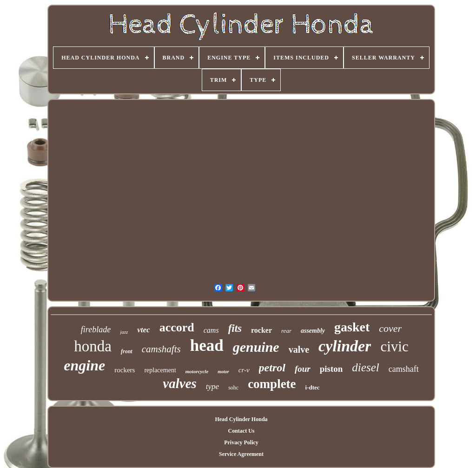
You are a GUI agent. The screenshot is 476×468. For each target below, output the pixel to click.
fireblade (96, 330)
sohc (233, 388)
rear (286, 331)
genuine (256, 347)
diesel (365, 367)
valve (299, 349)
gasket (352, 327)
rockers (125, 370)
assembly (313, 331)
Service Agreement (241, 454)
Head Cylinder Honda (241, 419)
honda (93, 346)
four (303, 369)
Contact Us (241, 431)
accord (177, 327)
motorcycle (197, 371)
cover (390, 328)
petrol (272, 368)
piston (331, 369)
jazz (124, 332)
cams (211, 330)
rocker (261, 330)
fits (235, 328)
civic (394, 346)
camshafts (161, 349)
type (212, 386)
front (127, 351)
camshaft (404, 369)
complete (272, 384)
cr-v (244, 370)
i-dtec (313, 387)
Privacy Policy (241, 442)
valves (179, 383)
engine (84, 365)
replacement (160, 370)
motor (223, 372)
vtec (143, 330)
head (207, 346)
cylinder (345, 346)
